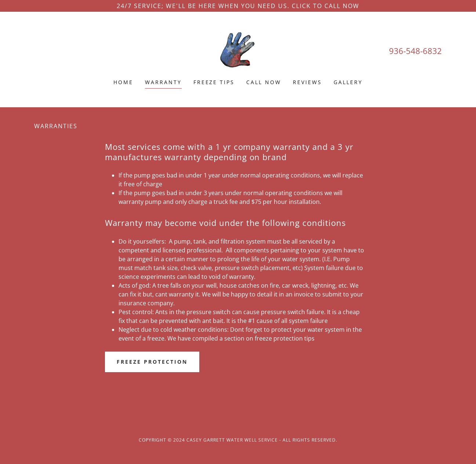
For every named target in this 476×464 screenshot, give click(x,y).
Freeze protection (152, 362)
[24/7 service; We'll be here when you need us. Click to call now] (238, 6)
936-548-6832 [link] (415, 51)
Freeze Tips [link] (214, 82)
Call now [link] (264, 82)
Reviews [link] (307, 82)
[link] (238, 50)
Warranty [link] (163, 82)
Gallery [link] (348, 82)
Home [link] (123, 82)
